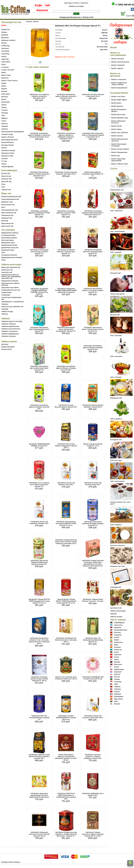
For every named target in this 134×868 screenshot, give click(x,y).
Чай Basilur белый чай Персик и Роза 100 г (66, 484)
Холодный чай (116, 440)
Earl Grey (5, 344)
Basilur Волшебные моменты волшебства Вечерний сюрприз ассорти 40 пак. (66, 757)
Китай (116, 657)
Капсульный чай (8, 205)
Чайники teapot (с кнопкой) (12, 321)
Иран (116, 645)
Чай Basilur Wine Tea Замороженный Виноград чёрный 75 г (93, 640)
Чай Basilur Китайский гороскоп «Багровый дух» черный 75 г (93, 252)
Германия (118, 635)
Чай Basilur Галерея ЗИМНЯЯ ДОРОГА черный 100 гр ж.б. (66, 718)
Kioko (4, 64)
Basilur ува (116, 156)
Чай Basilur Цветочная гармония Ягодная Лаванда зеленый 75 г (93, 524)
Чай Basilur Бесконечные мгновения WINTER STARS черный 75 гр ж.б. (66, 523)
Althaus (4, 32)
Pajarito (4, 89)
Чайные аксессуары (118, 611)
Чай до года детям (117, 294)
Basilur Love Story (118, 96)
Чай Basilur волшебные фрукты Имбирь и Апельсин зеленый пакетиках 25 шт (39, 135)
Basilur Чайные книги (120, 164)
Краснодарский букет (10, 140)
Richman (5, 97)
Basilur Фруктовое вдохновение (118, 160)
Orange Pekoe (7, 349)
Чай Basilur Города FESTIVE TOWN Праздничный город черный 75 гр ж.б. (39, 601)
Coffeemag (5, 46)
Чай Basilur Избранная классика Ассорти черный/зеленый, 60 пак (39, 834)
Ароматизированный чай (11, 197)
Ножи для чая (7, 272)
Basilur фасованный (119, 88)
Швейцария (119, 696)
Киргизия (118, 655)
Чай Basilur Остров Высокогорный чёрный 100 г (66, 406)
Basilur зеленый (118, 59)
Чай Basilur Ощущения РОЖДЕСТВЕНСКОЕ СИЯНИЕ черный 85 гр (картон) (39, 291)
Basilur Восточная (118, 114)
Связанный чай (7, 215)
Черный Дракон (7, 167)
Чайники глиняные (9, 324)
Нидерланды (119, 669)
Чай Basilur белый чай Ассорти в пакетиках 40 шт (93, 717)
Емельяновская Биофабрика (13, 132)
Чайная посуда (7, 311)
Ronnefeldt (5, 102)
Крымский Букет (8, 142)
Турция (117, 692)
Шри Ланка (118, 699)
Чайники (5, 314)
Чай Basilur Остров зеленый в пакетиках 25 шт (93, 95)
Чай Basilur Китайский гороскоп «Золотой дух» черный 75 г (66, 252)
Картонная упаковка (9, 238)
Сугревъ (5, 158)
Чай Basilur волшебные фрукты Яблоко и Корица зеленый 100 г (66, 368)
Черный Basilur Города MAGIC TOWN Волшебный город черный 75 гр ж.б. (66, 601)
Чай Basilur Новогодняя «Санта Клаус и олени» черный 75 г (39, 252)
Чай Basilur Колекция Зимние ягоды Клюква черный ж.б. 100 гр (39, 679)
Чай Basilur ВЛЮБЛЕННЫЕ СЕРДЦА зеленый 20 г (39, 445)
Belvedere (5, 38)
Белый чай (6, 173)
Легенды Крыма (8, 145)
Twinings (5, 113)
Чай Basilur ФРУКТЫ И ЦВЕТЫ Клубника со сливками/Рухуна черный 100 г (66, 796)
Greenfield (5, 51)
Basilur (36, 21)
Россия (117, 677)
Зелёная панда (7, 134)
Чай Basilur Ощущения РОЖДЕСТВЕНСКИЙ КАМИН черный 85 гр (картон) (66, 290)
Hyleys (4, 56)
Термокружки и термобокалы (13, 302)
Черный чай (6, 190)
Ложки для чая (7, 270)
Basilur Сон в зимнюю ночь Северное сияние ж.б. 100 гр (66, 678)
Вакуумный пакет (8, 243)
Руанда (117, 679)
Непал (117, 667)
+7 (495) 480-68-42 (124, 5)
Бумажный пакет (8, 250)
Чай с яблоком (116, 377)
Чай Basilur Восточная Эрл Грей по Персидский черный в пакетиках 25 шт (93, 135)
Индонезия (118, 642)
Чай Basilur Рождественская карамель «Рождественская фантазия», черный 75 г (66, 834)
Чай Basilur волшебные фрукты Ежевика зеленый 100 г (39, 407)
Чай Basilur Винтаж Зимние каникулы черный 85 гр (93, 406)
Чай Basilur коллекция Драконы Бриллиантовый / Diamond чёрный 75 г (93, 213)
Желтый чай (6, 176)
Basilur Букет (116, 103)
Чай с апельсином (117, 481)
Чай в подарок (116, 525)
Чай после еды (116, 460)
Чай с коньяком (116, 356)
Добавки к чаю (7, 202)
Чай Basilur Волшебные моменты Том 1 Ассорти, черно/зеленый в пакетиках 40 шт (39, 641)
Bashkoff (5, 35)
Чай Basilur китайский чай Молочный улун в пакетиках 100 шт (66, 640)
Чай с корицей (116, 252)
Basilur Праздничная (119, 152)
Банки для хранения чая (11, 267)
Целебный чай (116, 608)
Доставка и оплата (72, 3)
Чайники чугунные (9, 336)
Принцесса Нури (8, 153)
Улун (3, 187)
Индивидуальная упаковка (12, 257)
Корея (116, 660)
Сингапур (118, 682)
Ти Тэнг (4, 161)
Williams (5, 118)
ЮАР (116, 701)
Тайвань (117, 687)
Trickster (5, 110)
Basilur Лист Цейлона (120, 133)
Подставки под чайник (10, 288)
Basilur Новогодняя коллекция (119, 145)
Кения (116, 652)
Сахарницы (6, 295)
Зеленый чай (6, 179)
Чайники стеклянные (9, 331)
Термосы (5, 304)
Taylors (4, 107)
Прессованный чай (9, 213)
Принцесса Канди (8, 150)
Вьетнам (117, 632)
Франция (118, 694)
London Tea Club (8, 70)
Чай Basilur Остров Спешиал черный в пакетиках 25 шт (66, 173)
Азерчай (5, 126)
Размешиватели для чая (11, 290)
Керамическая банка (9, 245)
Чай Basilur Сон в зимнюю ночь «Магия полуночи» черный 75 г (39, 485)
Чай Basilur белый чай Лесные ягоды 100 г (93, 484)
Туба (3, 252)
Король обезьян (8, 137)
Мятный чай (115, 315)
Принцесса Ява (7, 156)
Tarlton (4, 105)
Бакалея (42, 10)
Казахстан (118, 650)
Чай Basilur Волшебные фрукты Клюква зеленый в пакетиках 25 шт (39, 174)
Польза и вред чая (117, 545)
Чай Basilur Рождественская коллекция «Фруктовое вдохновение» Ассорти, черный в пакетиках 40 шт (93, 563)
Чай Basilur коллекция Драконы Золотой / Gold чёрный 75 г (66, 213)
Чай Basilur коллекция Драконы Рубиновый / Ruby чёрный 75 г (39, 213)
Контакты (85, 3)
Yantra (4, 121)
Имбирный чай (116, 398)
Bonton (4, 43)
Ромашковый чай (117, 190)
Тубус (4, 260)
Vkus (3, 115)
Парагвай (118, 672)
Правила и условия (76, 6)
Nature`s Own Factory (9, 81)
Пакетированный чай (10, 210)
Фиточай (5, 221)
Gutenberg (5, 54)
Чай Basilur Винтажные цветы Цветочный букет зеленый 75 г (39, 368)
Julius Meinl (6, 62)
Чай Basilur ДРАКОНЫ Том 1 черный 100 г (93, 794)
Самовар (5, 309)
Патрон (4, 148)
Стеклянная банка (8, 235)
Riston (4, 99)
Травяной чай (7, 218)
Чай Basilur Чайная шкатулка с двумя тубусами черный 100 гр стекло (93, 834)
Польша (117, 674)
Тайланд (117, 689)
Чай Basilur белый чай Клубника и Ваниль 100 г (39, 523)
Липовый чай (115, 273)
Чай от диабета (116, 419)
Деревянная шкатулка (10, 248)
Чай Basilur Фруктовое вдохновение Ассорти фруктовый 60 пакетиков (39, 795)
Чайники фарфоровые (10, 334)
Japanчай (5, 59)
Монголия (118, 664)
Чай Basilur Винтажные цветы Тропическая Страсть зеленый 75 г (93, 329)
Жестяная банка (8, 240)
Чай (47, 5)
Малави (117, 662)
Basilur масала (117, 136)
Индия (117, 640)
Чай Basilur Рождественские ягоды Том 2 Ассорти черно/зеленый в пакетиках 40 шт (66, 542)
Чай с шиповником (117, 231)
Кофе (39, 5)
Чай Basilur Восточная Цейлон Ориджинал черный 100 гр (66, 446)
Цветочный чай (7, 226)
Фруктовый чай (7, 223)
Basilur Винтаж (117, 106)
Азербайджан (119, 623)
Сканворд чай (116, 587)
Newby (4, 83)
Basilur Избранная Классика (118, 122)
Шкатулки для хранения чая (12, 307)
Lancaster (5, 67)
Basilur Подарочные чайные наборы (119, 84)
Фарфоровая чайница (10, 233)
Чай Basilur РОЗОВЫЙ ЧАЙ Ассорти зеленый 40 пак (93, 678)
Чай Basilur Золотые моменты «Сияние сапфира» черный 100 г (93, 756)
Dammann (5, 48)
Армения (118, 627)
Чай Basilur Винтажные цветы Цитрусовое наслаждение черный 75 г (66, 329)
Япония (117, 704)
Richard (4, 91)
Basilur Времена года (120, 118)
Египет (117, 637)
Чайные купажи (116, 617)
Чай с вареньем (116, 211)
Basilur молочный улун (120, 62)
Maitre (4, 73)
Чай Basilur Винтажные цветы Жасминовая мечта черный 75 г (39, 329)
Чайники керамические (10, 326)
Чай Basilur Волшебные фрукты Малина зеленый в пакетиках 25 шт (66, 96)
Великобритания (121, 630)
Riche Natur (6, 94)
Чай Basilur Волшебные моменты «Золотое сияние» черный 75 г (93, 290)
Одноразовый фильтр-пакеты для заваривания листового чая (11, 277)
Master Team (6, 75)
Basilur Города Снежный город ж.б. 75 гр (93, 445)
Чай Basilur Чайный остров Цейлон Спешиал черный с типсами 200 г (39, 756)
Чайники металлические (11, 329)
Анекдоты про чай (117, 566)
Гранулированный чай (10, 199)
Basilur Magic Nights (119, 100)
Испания (117, 647)
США (116, 684)
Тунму (4, 164)
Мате (3, 207)
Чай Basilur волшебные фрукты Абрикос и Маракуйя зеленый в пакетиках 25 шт (66, 136)
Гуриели (5, 129)
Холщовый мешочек (9, 255)
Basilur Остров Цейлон (120, 149)
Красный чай (6, 182)
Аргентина (118, 625)
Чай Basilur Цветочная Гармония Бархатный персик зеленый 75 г (39, 562)
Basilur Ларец (117, 129)
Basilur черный (117, 68)
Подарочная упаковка (10, 281)
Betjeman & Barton (8, 40)
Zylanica (4, 124)
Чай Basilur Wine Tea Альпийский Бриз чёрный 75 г (39, 718)
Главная (29, 21)
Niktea (4, 86)
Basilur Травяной (118, 65)
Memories (5, 78)
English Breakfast (8, 347)
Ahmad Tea (5, 30)
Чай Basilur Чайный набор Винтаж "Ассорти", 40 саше (93, 600)
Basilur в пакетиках (119, 79)
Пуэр (3, 184)
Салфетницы (6, 292)
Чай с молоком (116, 336)
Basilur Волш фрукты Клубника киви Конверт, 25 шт (93, 174)
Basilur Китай (116, 126)
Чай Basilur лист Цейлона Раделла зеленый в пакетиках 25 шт (39, 96)
